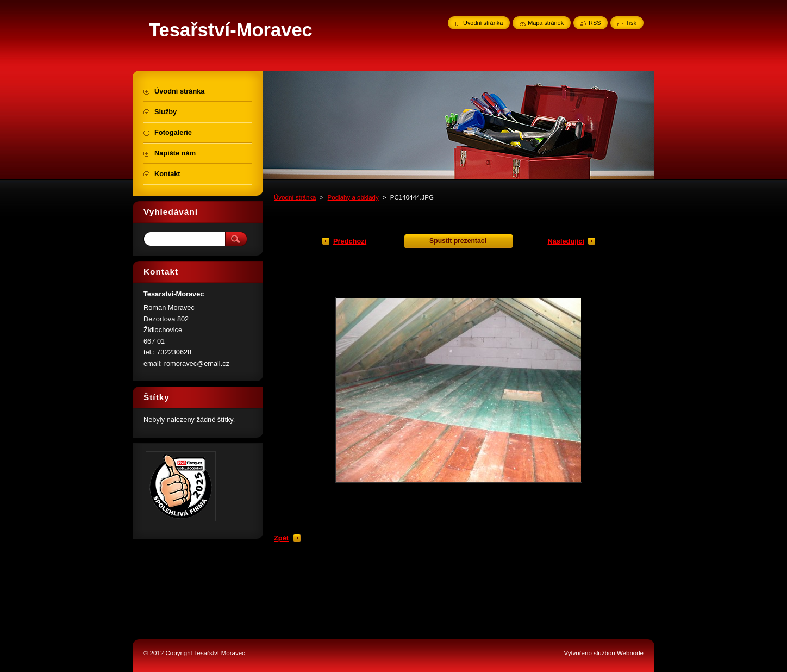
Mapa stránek (546, 23)
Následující (566, 241)
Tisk (631, 23)
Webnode (630, 653)
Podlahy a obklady (353, 197)
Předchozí (350, 241)
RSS (595, 23)
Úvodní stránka (295, 197)
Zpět (281, 538)
